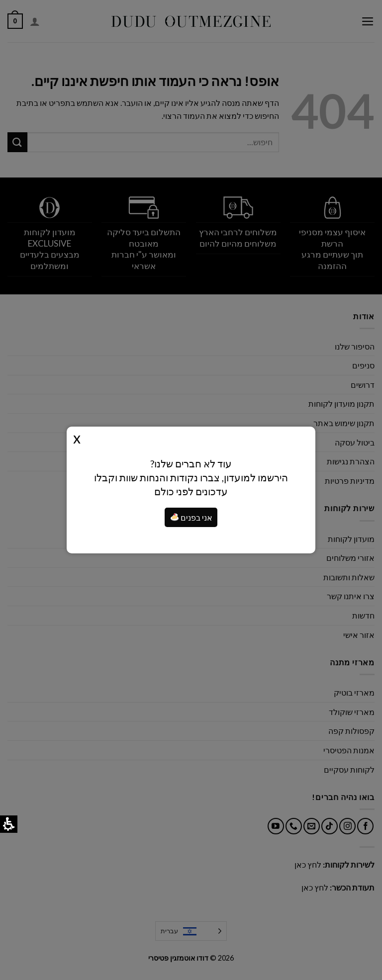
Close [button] (77, 438)
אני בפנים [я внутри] (191, 517)
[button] (175, 517)
